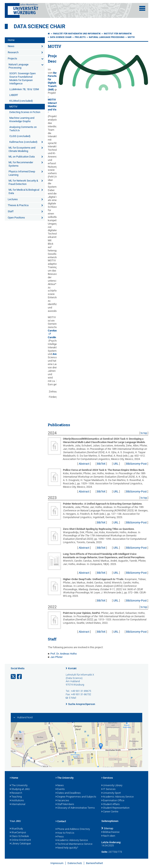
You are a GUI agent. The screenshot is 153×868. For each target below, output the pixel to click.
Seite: (105, 852)
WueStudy (16, 829)
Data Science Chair (40, 26)
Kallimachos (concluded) (23, 142)
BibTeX (101, 464)
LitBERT (14, 95)
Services (107, 778)
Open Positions (16, 218)
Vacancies (62, 801)
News (11, 46)
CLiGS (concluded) (20, 136)
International (18, 804)
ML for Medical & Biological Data (24, 191)
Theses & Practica (18, 205)
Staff (11, 211)
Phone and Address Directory (73, 829)
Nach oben (108, 836)
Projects (12, 58)
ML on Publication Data (22, 157)
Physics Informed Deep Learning (22, 173)
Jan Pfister (56, 657)
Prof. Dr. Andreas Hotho (64, 654)
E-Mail (73, 698)
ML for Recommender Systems (21, 164)
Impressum (57, 863)
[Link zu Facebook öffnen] (20, 677)
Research (13, 52)
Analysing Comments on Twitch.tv (23, 129)
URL (116, 464)
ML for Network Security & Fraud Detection (23, 182)
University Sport (111, 793)
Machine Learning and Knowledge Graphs (22, 120)
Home (11, 40)
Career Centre (110, 812)
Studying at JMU (20, 789)
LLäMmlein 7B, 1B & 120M (24, 89)
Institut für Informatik (118, 34)
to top (144, 433)
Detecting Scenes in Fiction (25, 112)
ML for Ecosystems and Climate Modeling (22, 149)
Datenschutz (75, 863)
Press (60, 837)
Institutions (17, 801)
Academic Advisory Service (118, 797)
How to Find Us (65, 833)
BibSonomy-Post (136, 464)
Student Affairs (111, 804)
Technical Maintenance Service (74, 844)
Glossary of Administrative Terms (75, 808)
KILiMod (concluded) (21, 101)
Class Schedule (19, 836)
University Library (112, 786)
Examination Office (113, 801)
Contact (61, 822)
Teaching (16, 797)
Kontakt (72, 668)
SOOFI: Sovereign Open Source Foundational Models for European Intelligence (23, 78)
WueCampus (18, 833)
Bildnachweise (110, 832)
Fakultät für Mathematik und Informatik (77, 34)
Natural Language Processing (19, 66)
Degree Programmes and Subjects (76, 797)
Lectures (13, 199)
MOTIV (13, 107)
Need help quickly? (67, 848)
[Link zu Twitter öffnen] (14, 677)
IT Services (108, 789)
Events (60, 789)
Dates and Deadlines (68, 793)
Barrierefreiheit (94, 863)
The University (19, 786)
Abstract (84, 464)
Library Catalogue (20, 844)
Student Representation (115, 808)
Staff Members (65, 804)
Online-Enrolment (20, 840)
